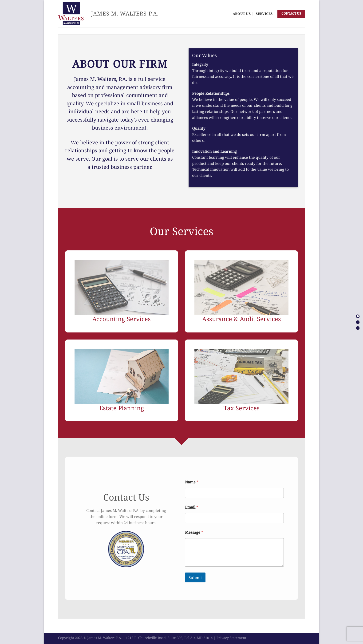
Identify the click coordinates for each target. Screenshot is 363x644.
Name (192, 482)
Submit (195, 578)
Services (264, 14)
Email (192, 507)
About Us (242, 14)
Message (194, 532)
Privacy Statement (231, 638)
